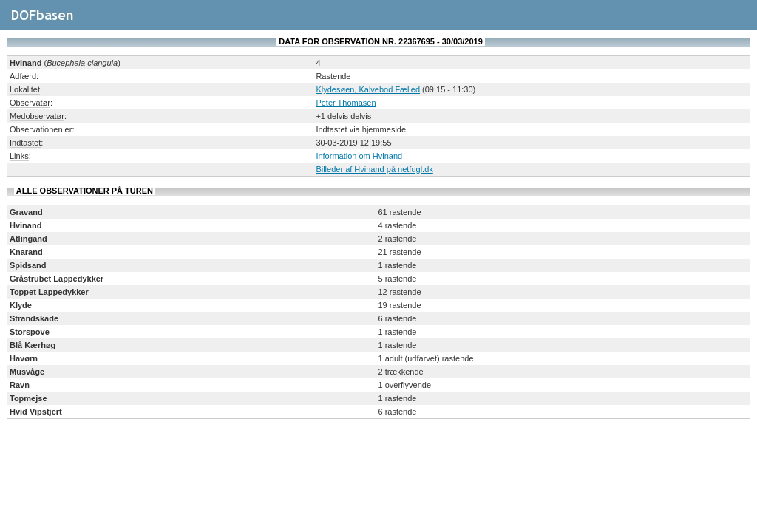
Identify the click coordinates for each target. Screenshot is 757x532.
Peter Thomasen (346, 103)
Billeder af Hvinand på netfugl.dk (374, 169)
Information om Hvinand (359, 156)
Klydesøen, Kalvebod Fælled (368, 89)
